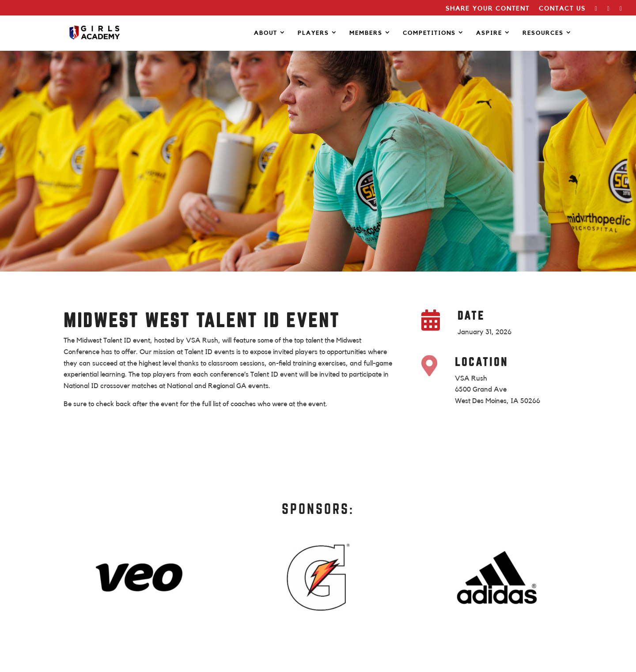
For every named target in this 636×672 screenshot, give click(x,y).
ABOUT (266, 33)
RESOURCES (543, 33)
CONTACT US (562, 9)
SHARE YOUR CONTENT (488, 9)
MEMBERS (366, 33)
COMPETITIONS (429, 33)
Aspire (489, 33)
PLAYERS (313, 33)
